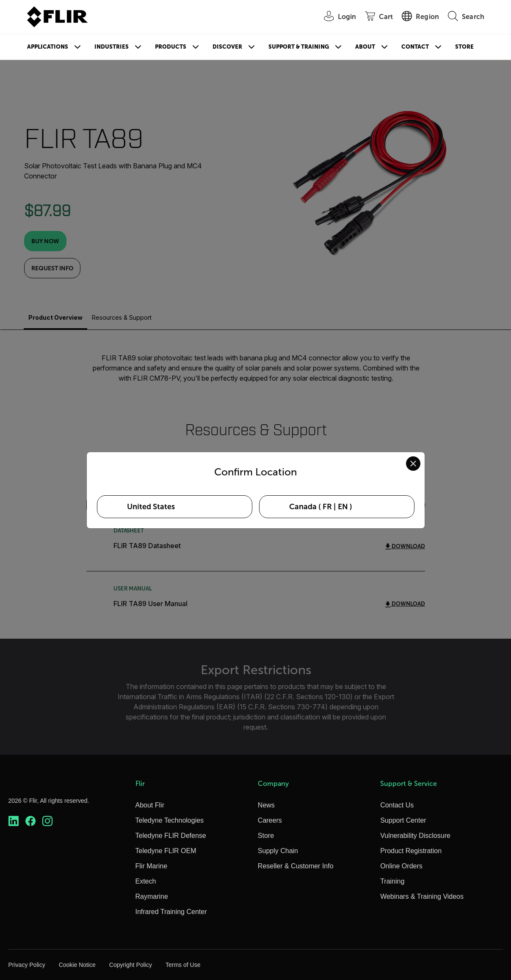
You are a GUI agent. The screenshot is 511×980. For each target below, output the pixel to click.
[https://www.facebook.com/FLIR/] (30, 821)
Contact (415, 47)
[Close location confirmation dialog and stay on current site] (413, 464)
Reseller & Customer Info (296, 866)
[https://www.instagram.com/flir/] (47, 821)
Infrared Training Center (171, 912)
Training (392, 881)
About (365, 47)
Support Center (403, 820)
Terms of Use (183, 965)
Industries (112, 47)
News (266, 805)
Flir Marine (152, 866)
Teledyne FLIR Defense (171, 836)
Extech (146, 881)
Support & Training (299, 47)
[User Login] (336, 17)
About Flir (150, 805)
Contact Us (397, 805)
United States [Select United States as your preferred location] (151, 507)
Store (464, 47)
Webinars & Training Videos (422, 896)
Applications (48, 47)
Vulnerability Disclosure (415, 836)
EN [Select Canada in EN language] (343, 507)
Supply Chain (278, 851)
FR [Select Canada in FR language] (327, 507)
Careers (270, 820)
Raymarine (152, 896)
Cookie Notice (77, 965)
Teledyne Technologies (170, 820)
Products (171, 47)
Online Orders (401, 866)
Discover (227, 47)
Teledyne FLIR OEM (166, 851)
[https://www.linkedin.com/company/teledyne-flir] (14, 821)
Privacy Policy (27, 965)
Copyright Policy (131, 965)
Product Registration (411, 851)
